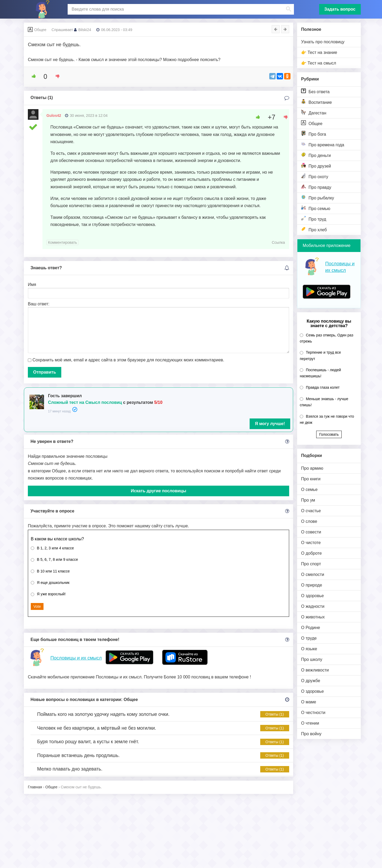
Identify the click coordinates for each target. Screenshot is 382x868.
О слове (309, 521)
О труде (309, 638)
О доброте (311, 553)
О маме (309, 702)
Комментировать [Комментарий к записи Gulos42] (62, 242)
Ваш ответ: (39, 304)
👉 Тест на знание (319, 52)
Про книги (311, 479)
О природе (312, 585)
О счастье (311, 511)
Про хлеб (314, 229)
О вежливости (315, 670)
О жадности (313, 606)
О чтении (310, 723)
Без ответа (315, 91)
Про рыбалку (318, 197)
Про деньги (316, 155)
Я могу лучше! (270, 424)
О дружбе (311, 681)
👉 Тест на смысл (319, 63)
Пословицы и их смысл (76, 658)
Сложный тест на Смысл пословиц (85, 402)
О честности (313, 713)
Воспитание (316, 102)
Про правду (316, 187)
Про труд (314, 219)
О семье (309, 489)
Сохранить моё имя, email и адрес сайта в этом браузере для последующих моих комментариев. (128, 360)
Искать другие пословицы (159, 491)
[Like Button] (32, 76)
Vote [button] (37, 606)
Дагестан (314, 112)
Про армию (312, 468)
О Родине (311, 628)
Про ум (308, 500)
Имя (32, 285)
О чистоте (311, 543)
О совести (311, 532)
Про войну (311, 734)
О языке (309, 649)
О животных (313, 617)
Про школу (312, 659)
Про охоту (315, 176)
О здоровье (312, 596)
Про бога (314, 134)
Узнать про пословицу (323, 42)
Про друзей (316, 166)
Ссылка (278, 242)
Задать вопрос (340, 9)
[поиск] (180, 9)
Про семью (316, 208)
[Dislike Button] (56, 76)
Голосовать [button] (329, 434)
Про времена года (323, 144)
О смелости (313, 574)
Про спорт (311, 564)
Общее (312, 123)
